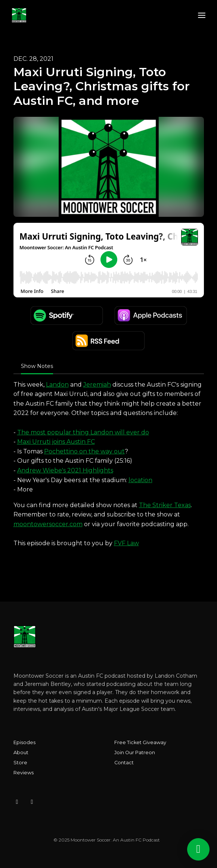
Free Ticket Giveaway (140, 742)
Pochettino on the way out (84, 451)
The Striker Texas (165, 505)
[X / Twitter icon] (32, 802)
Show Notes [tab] (37, 366)
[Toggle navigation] (202, 15)
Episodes (24, 742)
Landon (57, 385)
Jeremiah (97, 385)
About (21, 753)
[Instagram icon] (17, 802)
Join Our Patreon (135, 753)
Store (20, 763)
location (140, 480)
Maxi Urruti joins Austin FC (56, 442)
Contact (124, 763)
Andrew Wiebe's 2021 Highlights (65, 470)
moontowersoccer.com (48, 524)
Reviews (24, 773)
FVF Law (126, 543)
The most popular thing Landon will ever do (83, 432)
